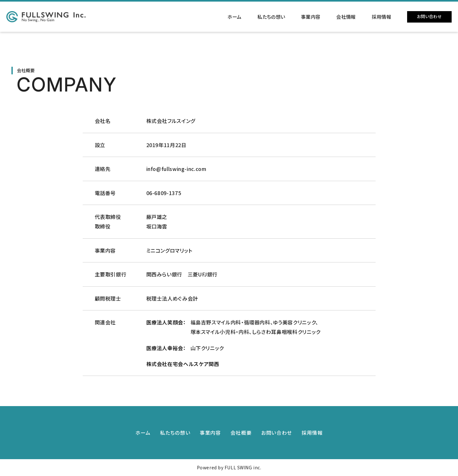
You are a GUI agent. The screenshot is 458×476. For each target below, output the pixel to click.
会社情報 (346, 17)
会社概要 (241, 432)
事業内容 (311, 17)
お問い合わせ (429, 16)
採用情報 (382, 17)
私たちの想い (271, 17)
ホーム (234, 17)
